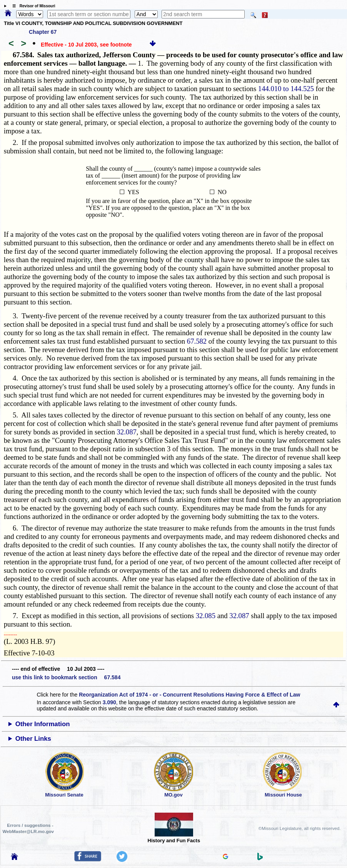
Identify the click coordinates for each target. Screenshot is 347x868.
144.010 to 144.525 (286, 89)
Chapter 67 (43, 32)
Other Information (43, 724)
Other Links (33, 739)
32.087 (127, 432)
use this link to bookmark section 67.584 (66, 677)
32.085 (206, 616)
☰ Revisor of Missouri (32, 6)
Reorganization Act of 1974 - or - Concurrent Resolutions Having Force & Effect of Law (189, 695)
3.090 (109, 702)
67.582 (197, 341)
